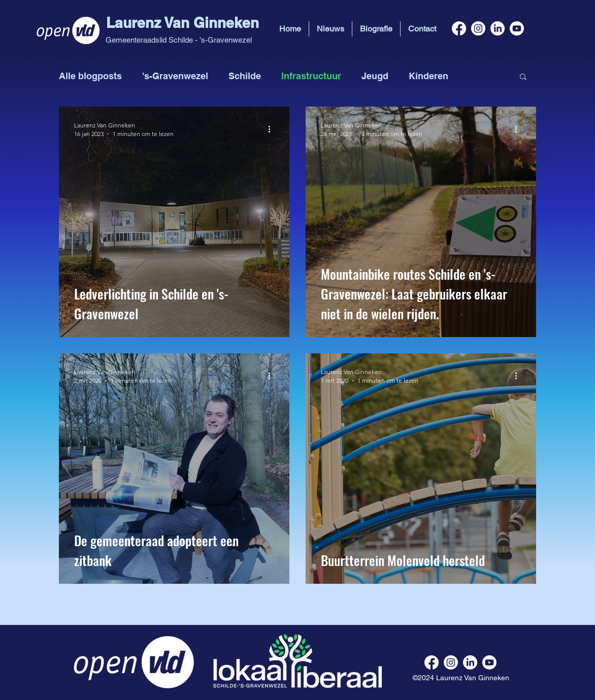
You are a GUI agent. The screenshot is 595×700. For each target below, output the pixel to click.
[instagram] (478, 28)
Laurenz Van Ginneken (183, 23)
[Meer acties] (273, 129)
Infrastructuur (311, 76)
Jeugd (375, 76)
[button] (523, 77)
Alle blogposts (90, 76)
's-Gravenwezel (175, 76)
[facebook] (459, 28)
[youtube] (517, 28)
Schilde (245, 76)
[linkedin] (498, 28)
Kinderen (428, 76)
